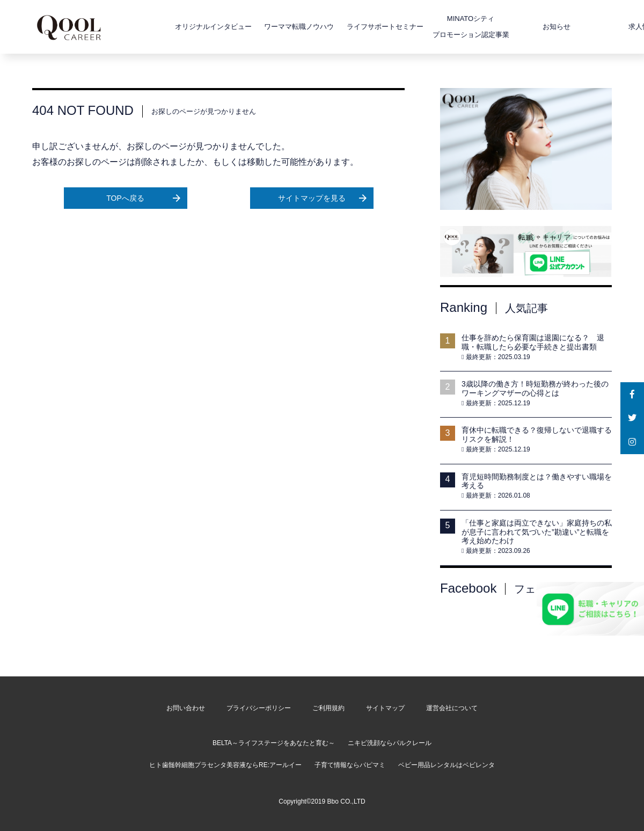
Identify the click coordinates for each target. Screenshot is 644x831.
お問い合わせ (186, 708)
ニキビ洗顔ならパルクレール (390, 743)
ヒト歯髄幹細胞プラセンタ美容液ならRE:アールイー (225, 765)
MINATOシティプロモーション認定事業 (439, 27)
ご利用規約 (328, 708)
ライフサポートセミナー (353, 27)
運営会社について (452, 708)
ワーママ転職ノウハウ (267, 27)
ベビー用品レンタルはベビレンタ (447, 765)
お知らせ (524, 27)
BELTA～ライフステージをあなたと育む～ (274, 743)
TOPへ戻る (143, 198)
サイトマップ (385, 708)
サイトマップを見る (322, 198)
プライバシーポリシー (259, 708)
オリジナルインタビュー (181, 27)
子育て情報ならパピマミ (350, 765)
